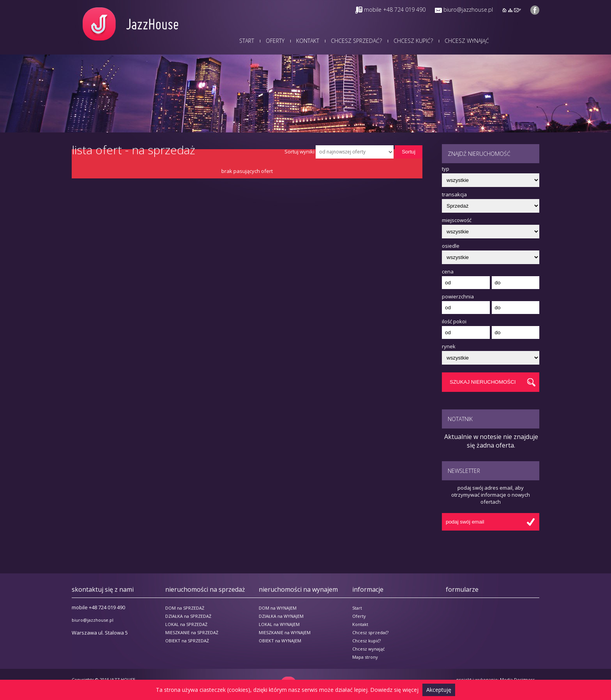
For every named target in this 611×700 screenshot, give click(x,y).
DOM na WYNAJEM (278, 608)
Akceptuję (439, 690)
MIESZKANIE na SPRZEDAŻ (192, 632)
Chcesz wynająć (467, 41)
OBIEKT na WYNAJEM (280, 641)
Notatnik (460, 419)
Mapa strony (365, 657)
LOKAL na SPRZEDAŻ (186, 624)
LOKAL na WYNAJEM (279, 624)
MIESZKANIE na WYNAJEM (285, 632)
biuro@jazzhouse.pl (468, 10)
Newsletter (464, 471)
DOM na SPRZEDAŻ (185, 608)
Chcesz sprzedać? (356, 41)
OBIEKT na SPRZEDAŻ (187, 641)
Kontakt (308, 41)
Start (247, 41)
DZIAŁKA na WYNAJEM (281, 616)
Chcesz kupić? (413, 41)
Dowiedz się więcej (394, 690)
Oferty (275, 41)
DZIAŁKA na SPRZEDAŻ (188, 616)
